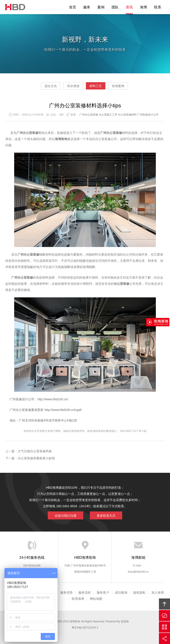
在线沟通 (164, 616)
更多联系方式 (106, 516)
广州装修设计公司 (148, 115)
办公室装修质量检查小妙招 (36, 458)
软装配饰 (118, 86)
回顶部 (164, 604)
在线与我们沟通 (66, 516)
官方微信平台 (164, 627)
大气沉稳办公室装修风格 (35, 451)
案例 (101, 7)
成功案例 (121, 593)
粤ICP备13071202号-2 (85, 628)
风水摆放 (73, 86)
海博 (143, 7)
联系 (158, 7)
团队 (115, 7)
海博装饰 (15, 7)
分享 (164, 638)
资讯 (129, 7)
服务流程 (85, 593)
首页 (73, 7)
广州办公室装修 (89, 115)
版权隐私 (139, 593)
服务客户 (103, 593)
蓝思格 (125, 621)
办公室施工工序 (108, 115)
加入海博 (158, 593)
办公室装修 (31, 133)
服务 (87, 7)
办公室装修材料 (127, 115)
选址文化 (51, 86)
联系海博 (78, 599)
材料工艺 (96, 86)
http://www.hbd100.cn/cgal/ (63, 410)
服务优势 (66, 593)
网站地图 (96, 599)
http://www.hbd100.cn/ (53, 399)
